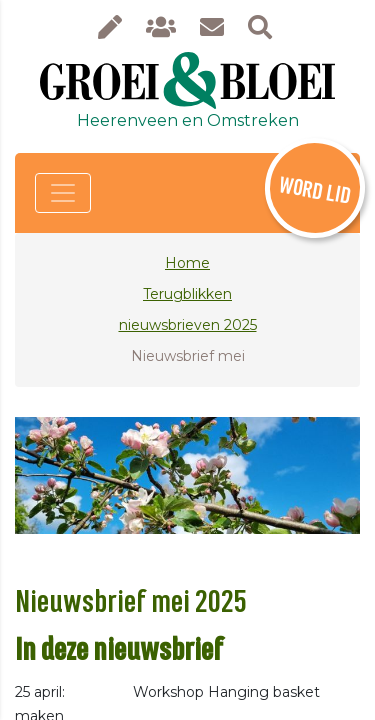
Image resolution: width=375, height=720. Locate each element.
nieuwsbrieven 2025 (188, 325)
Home (187, 263)
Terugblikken (187, 294)
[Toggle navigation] (63, 193)
